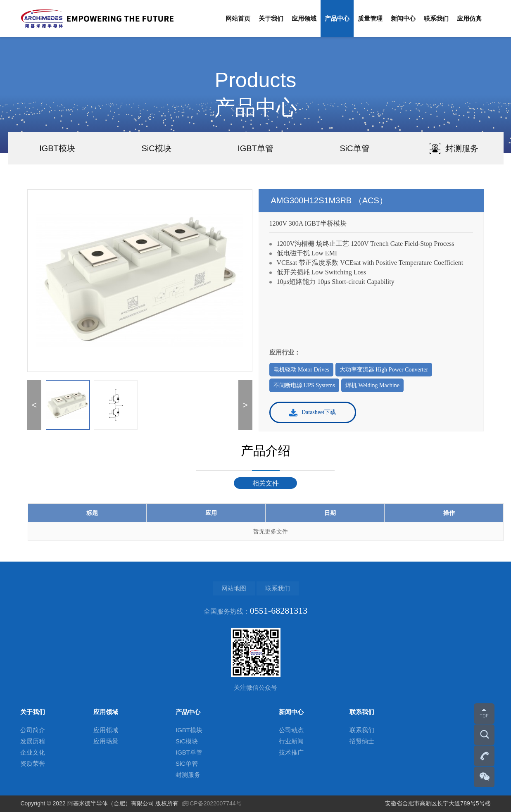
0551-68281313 (484, 758)
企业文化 (33, 752)
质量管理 (370, 18)
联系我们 (436, 18)
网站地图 (234, 588)
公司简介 (33, 730)
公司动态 (291, 730)
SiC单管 (187, 763)
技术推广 (291, 752)
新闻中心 (403, 18)
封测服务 (188, 775)
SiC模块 (187, 741)
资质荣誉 (33, 763)
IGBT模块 (189, 730)
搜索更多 (482, 737)
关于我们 (271, 18)
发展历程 (33, 741)
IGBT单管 (189, 752)
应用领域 (304, 18)
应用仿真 (469, 18)
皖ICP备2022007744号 (212, 803)
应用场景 (106, 741)
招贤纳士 (362, 741)
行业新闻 (291, 741)
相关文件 (266, 483)
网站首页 (238, 18)
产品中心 (337, 18)
